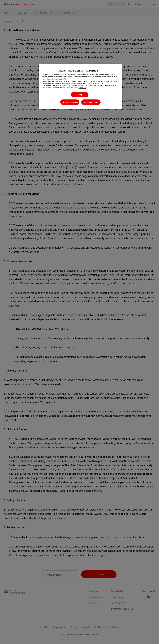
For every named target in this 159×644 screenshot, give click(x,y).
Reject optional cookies (70, 102)
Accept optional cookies (91, 102)
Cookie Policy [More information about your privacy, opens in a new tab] (83, 88)
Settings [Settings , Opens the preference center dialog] (80, 95)
